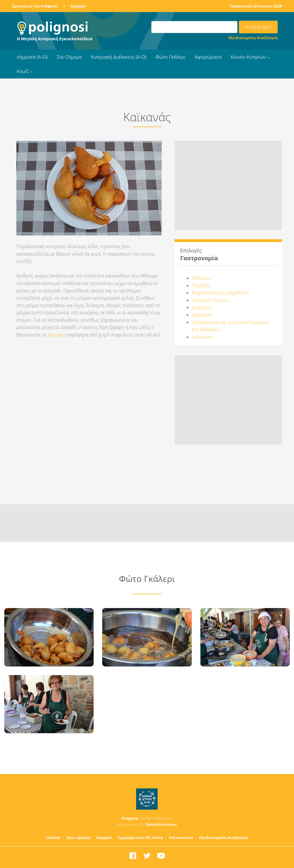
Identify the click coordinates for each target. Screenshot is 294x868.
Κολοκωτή (202, 337)
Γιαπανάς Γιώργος (210, 300)
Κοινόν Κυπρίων (248, 57)
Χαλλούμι (202, 278)
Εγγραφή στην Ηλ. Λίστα (141, 838)
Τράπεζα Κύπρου (161, 824)
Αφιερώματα (208, 57)
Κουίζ (23, 71)
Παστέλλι (201, 285)
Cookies (53, 838)
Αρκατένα (202, 315)
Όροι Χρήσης (78, 838)
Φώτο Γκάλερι (171, 57)
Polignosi (130, 818)
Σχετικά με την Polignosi (35, 6)
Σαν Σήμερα (69, 57)
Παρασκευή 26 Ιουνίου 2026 (256, 6)
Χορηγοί (78, 6)
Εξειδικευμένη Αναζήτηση (253, 38)
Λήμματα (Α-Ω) (32, 57)
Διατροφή (202, 307)
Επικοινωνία (181, 838)
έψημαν (56, 335)
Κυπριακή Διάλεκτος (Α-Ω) (119, 57)
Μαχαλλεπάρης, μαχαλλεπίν (220, 293)
